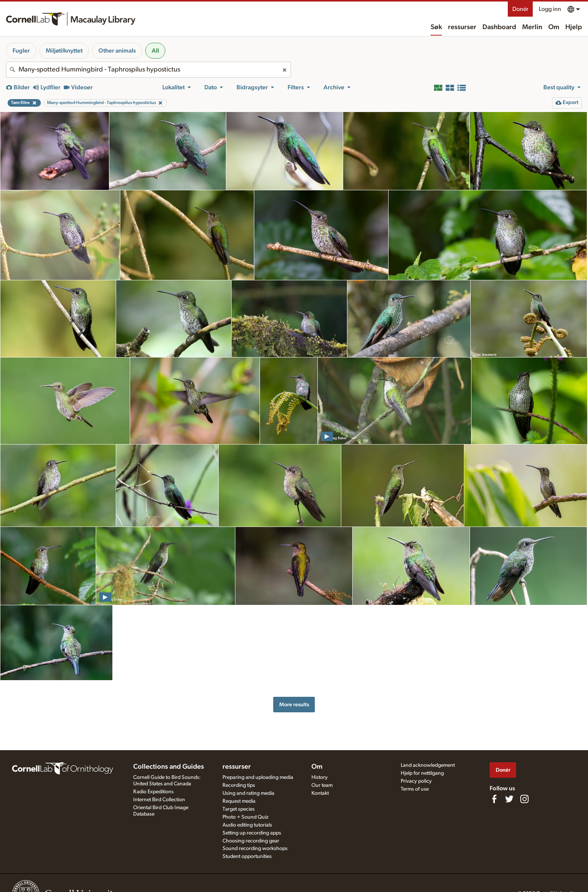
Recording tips (239, 785)
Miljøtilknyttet (64, 51)
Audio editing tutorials (247, 825)
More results (294, 705)
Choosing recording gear (251, 841)
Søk (436, 27)
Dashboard (499, 27)
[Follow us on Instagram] (524, 799)
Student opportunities (247, 856)
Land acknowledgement (428, 765)
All (155, 51)
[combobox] (149, 70)
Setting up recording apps (252, 833)
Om (554, 27)
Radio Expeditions (153, 792)
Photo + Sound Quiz (245, 817)
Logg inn (550, 9)
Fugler (21, 51)
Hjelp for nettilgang (422, 773)
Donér (520, 9)
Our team (322, 785)
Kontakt (320, 793)
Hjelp (574, 27)
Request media (239, 801)
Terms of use (415, 789)
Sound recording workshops (255, 848)
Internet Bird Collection (159, 800)
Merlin (532, 27)
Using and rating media (248, 793)
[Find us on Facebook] (494, 799)
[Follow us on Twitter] (509, 799)
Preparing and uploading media (258, 777)
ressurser (462, 27)
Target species (239, 809)
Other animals (117, 51)
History (320, 777)
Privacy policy (416, 781)
